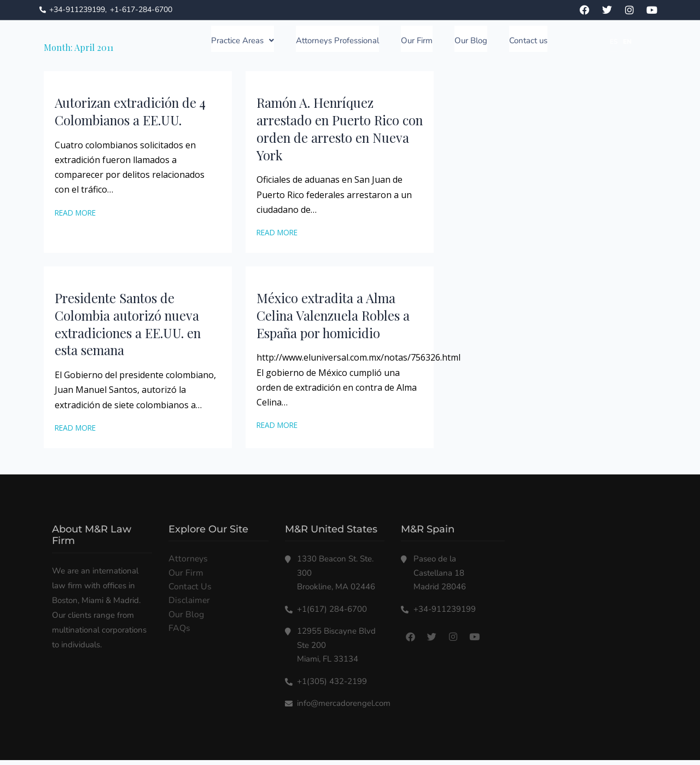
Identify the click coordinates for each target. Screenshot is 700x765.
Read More (75, 218)
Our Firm (417, 43)
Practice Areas (243, 43)
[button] (243, 42)
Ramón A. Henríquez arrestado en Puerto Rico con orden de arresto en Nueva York (331, 133)
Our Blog (471, 43)
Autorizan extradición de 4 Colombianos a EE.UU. (133, 116)
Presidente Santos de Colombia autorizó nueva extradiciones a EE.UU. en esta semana (132, 329)
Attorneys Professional (337, 43)
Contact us (528, 43)
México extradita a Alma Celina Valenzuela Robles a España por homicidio (336, 320)
